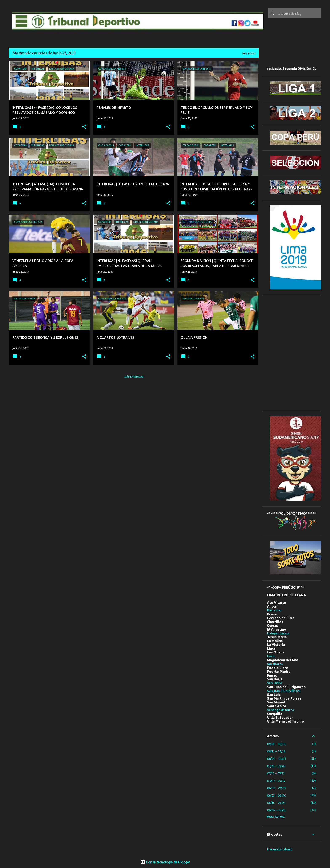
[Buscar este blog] (299, 13)
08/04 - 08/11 (277, 759)
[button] (84, 127)
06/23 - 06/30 (277, 796)
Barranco (274, 610)
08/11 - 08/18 (276, 751)
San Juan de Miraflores (284, 691)
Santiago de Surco (281, 710)
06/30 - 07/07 (277, 788)
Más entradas (134, 377)
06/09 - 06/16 (277, 810)
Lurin (271, 656)
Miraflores (275, 664)
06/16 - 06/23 (276, 803)
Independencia (278, 633)
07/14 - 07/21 (276, 773)
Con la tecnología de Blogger (165, 862)
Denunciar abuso (280, 849)
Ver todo (249, 53)
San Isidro (275, 683)
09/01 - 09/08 (277, 744)
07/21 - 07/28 (276, 766)
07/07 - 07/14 (276, 781)
